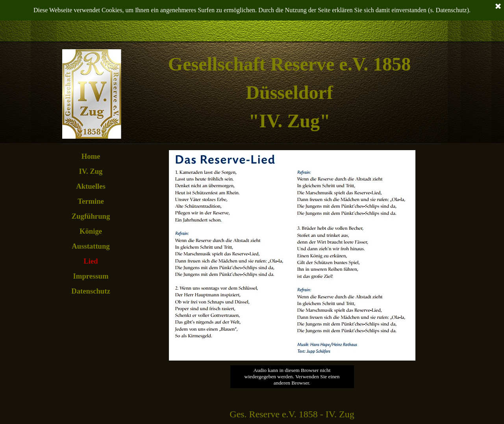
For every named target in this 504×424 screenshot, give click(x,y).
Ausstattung (91, 246)
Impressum (91, 276)
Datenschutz (91, 291)
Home (91, 156)
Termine (91, 201)
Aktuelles (91, 186)
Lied (91, 261)
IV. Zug (91, 171)
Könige (91, 231)
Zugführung (91, 216)
